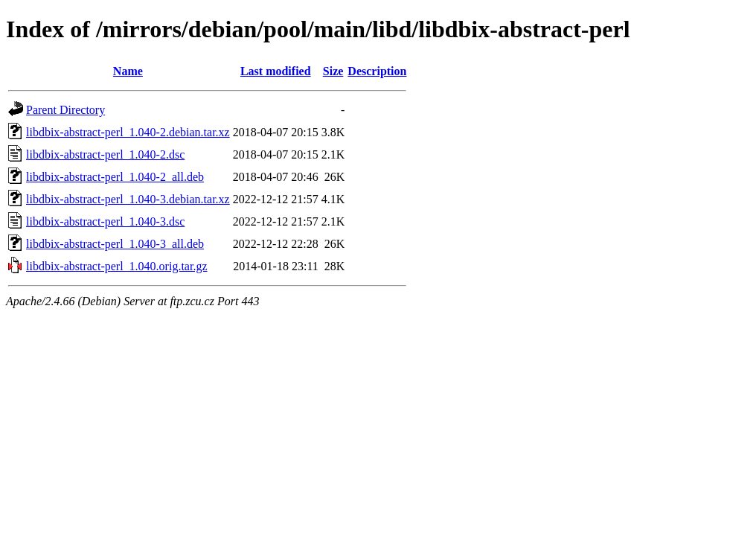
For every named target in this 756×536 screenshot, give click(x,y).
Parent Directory (65, 110)
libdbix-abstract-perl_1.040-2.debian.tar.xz (128, 132)
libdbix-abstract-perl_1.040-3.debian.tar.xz (128, 199)
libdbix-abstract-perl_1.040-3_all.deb (115, 244)
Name (128, 71)
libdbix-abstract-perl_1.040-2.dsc (105, 154)
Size (333, 71)
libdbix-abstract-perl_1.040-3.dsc (105, 221)
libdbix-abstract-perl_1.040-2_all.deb (115, 177)
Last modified (276, 71)
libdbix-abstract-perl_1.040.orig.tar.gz (116, 266)
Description (377, 71)
